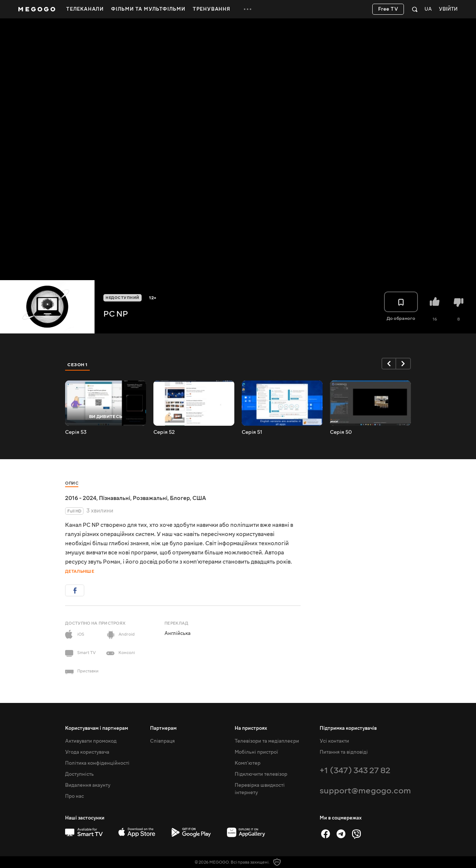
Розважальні (150, 498)
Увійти (448, 9)
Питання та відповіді (344, 752)
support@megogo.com (365, 791)
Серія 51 (252, 432)
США (199, 498)
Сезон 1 (78, 365)
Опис (72, 483)
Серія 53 (76, 432)
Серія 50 (341, 432)
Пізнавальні (115, 498)
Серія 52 (164, 432)
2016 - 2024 (81, 498)
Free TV (388, 9)
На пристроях (251, 728)
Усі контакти (334, 741)
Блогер (180, 498)
